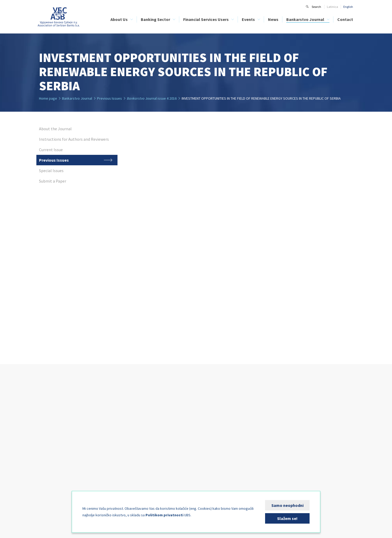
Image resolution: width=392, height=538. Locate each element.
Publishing (46, 479)
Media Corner (48, 485)
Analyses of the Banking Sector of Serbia (107, 439)
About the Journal (275, 416)
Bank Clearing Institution (56, 450)
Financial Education (154, 433)
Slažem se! (287, 518)
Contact (345, 19)
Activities (45, 462)
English (348, 7)
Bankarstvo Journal (305, 19)
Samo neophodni (287, 505)
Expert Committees (52, 468)
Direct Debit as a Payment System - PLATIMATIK (164, 447)
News (273, 19)
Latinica (332, 7)
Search (316, 7)
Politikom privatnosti (164, 515)
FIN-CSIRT (46, 491)
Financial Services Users (206, 19)
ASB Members (48, 416)
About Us (119, 19)
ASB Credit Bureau (93, 416)
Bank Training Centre (53, 456)
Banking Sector (155, 19)
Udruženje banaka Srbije (59, 17)
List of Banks (149, 416)
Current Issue (272, 427)
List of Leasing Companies (158, 421)
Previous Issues (273, 433)
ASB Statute (47, 427)
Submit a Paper (273, 444)
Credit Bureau (48, 444)
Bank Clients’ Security (155, 439)
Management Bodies (53, 433)
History (44, 421)
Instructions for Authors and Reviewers (289, 421)
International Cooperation (56, 473)
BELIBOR (87, 433)
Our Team (46, 439)
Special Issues (273, 439)
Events (248, 19)
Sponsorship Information (222, 416)
